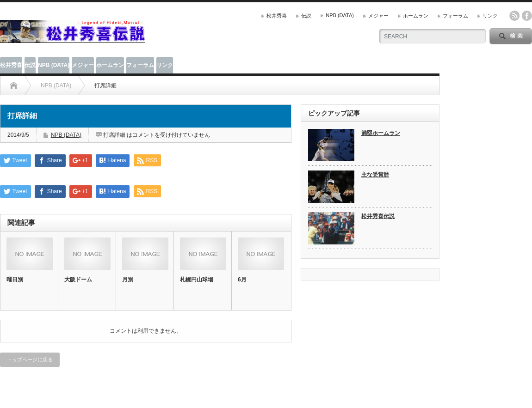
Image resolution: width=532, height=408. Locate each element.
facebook (527, 16)
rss (514, 16)
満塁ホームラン (381, 133)
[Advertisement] (257, 30)
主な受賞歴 (375, 175)
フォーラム (455, 16)
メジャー (378, 16)
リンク (490, 16)
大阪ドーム (78, 280)
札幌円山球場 (197, 280)
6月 (242, 280)
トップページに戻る (30, 359)
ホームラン (416, 16)
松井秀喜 (277, 16)
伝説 (306, 16)
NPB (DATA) (340, 15)
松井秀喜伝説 (378, 216)
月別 (128, 280)
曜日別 (15, 280)
